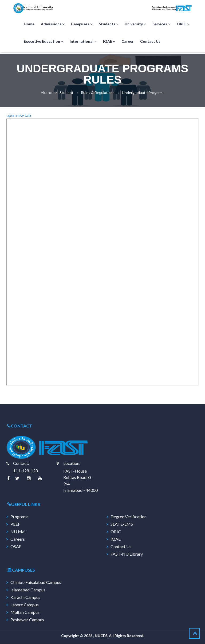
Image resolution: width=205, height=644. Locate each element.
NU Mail (18, 532)
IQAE (109, 42)
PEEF (15, 524)
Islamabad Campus (28, 590)
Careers (18, 539)
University (135, 24)
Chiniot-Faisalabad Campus (36, 583)
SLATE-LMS (122, 524)
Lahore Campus (25, 605)
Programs (19, 517)
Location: (72, 463)
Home (29, 24)
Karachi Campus (25, 598)
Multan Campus (25, 612)
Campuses (82, 24)
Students (109, 24)
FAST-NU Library (127, 554)
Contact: (21, 463)
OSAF (16, 547)
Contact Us (150, 42)
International (83, 42)
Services (161, 24)
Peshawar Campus (27, 620)
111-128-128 (25, 471)
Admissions (53, 24)
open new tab (19, 115)
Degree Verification (129, 517)
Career (128, 42)
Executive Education (44, 42)
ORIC (183, 24)
